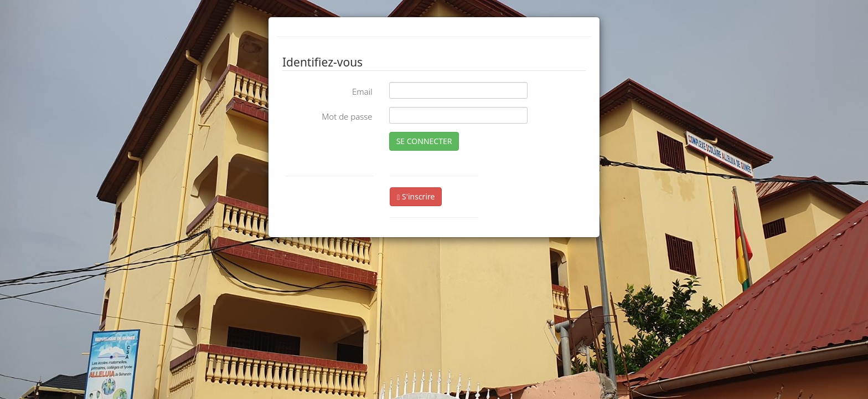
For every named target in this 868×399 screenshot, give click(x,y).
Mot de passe (347, 116)
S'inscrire (416, 196)
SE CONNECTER (424, 141)
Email (362, 91)
